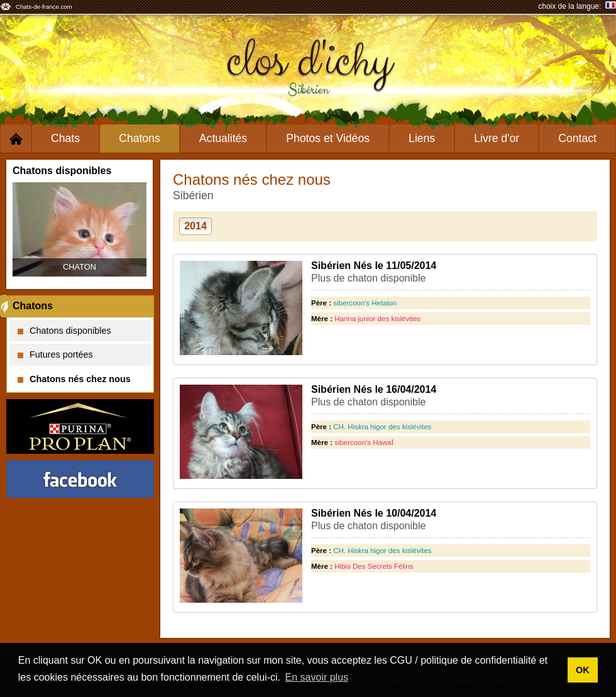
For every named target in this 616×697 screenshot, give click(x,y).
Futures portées (55, 354)
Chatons (140, 138)
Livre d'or (497, 138)
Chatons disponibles (64, 331)
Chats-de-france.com (44, 7)
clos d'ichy (308, 61)
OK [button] (583, 670)
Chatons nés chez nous (74, 379)
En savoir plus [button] (317, 677)
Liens (422, 138)
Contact (577, 138)
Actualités (223, 138)
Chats (65, 138)
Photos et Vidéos (328, 138)
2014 (195, 226)
